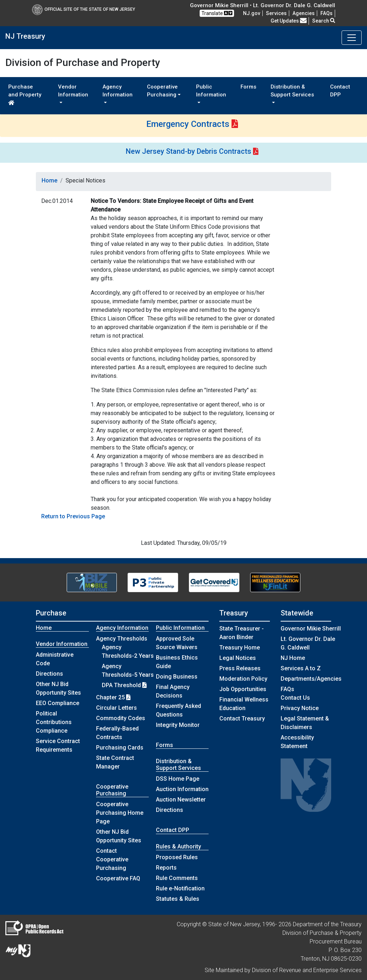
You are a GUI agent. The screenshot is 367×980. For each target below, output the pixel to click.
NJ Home (293, 658)
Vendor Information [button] (73, 91)
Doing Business (177, 677)
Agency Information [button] (118, 91)
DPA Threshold (124, 685)
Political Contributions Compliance (54, 722)
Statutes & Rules (178, 899)
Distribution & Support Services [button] (292, 91)
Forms (248, 87)
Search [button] (324, 21)
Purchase (51, 613)
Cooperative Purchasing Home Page (120, 813)
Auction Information (182, 789)
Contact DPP (340, 91)
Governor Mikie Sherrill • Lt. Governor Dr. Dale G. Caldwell (263, 5)
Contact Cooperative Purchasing (112, 859)
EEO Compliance (58, 703)
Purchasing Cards (120, 748)
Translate (217, 13)
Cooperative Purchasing (112, 790)
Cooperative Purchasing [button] (162, 91)
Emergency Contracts (188, 124)
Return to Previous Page (73, 516)
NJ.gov (252, 13)
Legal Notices (238, 658)
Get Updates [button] (289, 21)
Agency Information (122, 628)
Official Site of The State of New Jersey (84, 9)
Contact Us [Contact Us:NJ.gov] (295, 698)
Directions (49, 674)
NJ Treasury (25, 36)
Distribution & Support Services (178, 765)
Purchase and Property (25, 94)
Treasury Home (240, 648)
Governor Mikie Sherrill (311, 629)
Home (49, 180)
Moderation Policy (243, 679)
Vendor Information (62, 644)
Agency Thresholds (122, 639)
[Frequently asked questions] (327, 13)
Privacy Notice (300, 708)
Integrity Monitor (178, 725)
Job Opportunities (243, 689)
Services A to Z (301, 668)
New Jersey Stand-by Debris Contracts (189, 151)
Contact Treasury (242, 719)
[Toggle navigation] (352, 38)
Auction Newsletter (181, 800)
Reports (166, 868)
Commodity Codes (121, 718)
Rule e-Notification (180, 888)
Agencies (304, 13)
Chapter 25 (113, 697)
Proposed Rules (177, 857)
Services (276, 13)
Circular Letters (116, 708)
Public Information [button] (211, 91)
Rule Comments (177, 878)
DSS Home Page (178, 779)
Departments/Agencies (311, 679)
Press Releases (240, 668)
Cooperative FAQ (118, 878)
